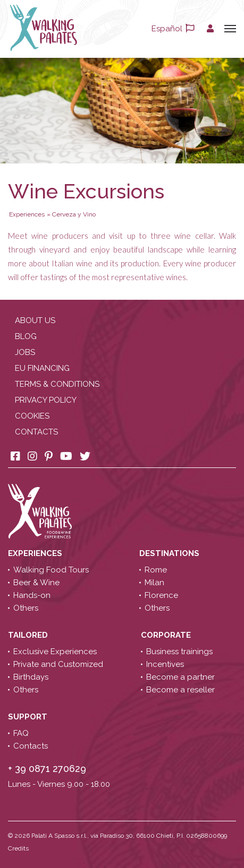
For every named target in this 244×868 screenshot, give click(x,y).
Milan (154, 583)
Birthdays (31, 677)
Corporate (167, 635)
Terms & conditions (57, 384)
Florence (161, 595)
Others (26, 608)
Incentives (165, 664)
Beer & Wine (36, 583)
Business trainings (179, 652)
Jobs (25, 352)
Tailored (29, 635)
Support (29, 717)
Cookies (32, 416)
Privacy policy (46, 400)
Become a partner (180, 677)
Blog (26, 336)
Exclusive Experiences (55, 652)
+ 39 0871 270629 (47, 769)
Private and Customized (58, 664)
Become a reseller (180, 690)
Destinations (170, 553)
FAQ (21, 733)
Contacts (36, 432)
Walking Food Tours (51, 570)
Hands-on (32, 595)
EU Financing (42, 368)
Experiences (36, 553)
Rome (156, 570)
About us (35, 320)
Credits (18, 848)
